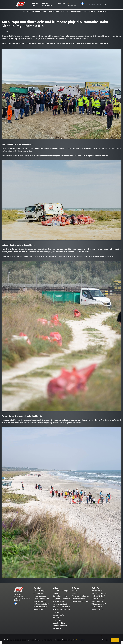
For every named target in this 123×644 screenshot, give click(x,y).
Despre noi (76, 12)
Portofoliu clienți (78, 599)
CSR (85, 12)
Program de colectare (59, 12)
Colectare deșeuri (40, 591)
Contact (93, 12)
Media (74, 591)
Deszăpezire (38, 593)
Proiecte (75, 593)
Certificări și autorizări (80, 601)
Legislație (56, 615)
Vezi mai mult (80, 640)
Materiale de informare (81, 596)
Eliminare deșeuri (40, 601)
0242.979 (102, 596)
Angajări (62, 4)
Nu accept (106, 640)
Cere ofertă (103, 12)
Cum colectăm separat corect (35, 12)
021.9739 (104, 593)
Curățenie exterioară (41, 604)
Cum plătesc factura (61, 596)
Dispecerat (73, 6)
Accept (115, 640)
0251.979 (99, 607)
